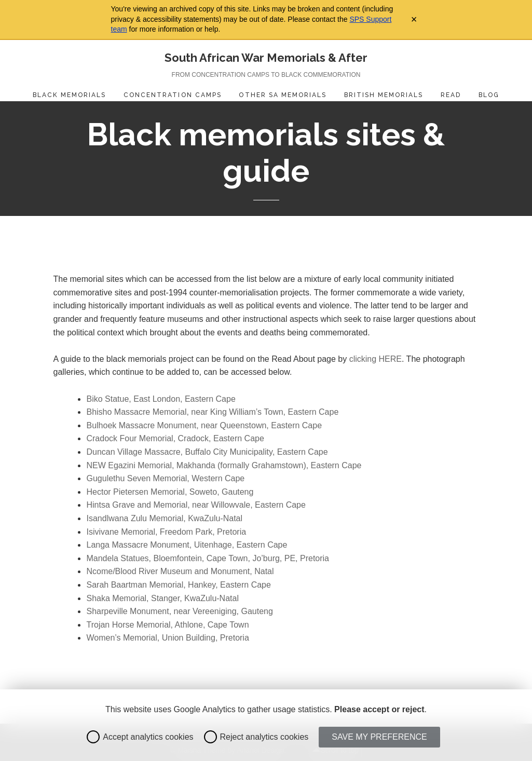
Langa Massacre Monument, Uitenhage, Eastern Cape (187, 545)
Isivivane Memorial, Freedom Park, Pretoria (166, 532)
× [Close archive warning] (414, 19)
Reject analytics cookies (256, 737)
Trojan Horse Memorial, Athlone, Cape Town (167, 625)
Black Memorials (70, 95)
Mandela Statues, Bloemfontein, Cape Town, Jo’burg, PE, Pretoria (208, 558)
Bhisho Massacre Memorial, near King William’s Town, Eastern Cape (212, 412)
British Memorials (384, 95)
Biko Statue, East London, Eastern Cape (161, 399)
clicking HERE (376, 359)
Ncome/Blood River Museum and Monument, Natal (180, 571)
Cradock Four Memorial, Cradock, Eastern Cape (175, 438)
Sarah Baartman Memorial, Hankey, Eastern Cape (178, 585)
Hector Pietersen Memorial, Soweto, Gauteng (170, 492)
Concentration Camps (173, 95)
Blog (489, 95)
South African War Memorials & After (266, 58)
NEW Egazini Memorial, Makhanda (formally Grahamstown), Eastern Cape (224, 465)
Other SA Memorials (283, 95)
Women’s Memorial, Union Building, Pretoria (167, 638)
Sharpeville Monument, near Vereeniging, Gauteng (179, 611)
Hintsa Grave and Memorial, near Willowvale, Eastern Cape (196, 505)
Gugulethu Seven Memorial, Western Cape (165, 478)
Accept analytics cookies (140, 737)
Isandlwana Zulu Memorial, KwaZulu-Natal (164, 518)
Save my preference (379, 737)
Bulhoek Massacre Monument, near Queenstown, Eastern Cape (204, 425)
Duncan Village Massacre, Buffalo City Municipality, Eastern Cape (207, 452)
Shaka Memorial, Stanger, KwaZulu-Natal (162, 598)
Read (451, 95)
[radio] (93, 737)
